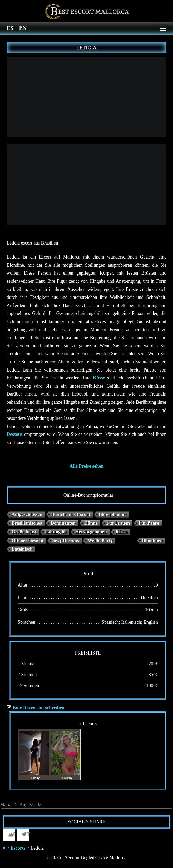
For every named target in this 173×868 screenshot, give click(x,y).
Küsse (99, 378)
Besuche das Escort (71, 514)
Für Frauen (118, 523)
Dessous (15, 434)
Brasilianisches (27, 523)
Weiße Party (100, 540)
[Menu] (163, 29)
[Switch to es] (10, 28)
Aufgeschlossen (27, 514)
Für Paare (149, 523)
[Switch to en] (23, 28)
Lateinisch (22, 549)
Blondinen (152, 540)
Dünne (91, 523)
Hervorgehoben (91, 532)
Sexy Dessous (66, 540)
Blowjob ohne (113, 514)
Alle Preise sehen (87, 466)
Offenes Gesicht (28, 540)
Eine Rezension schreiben (39, 708)
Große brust (24, 532)
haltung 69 (56, 532)
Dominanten (63, 523)
